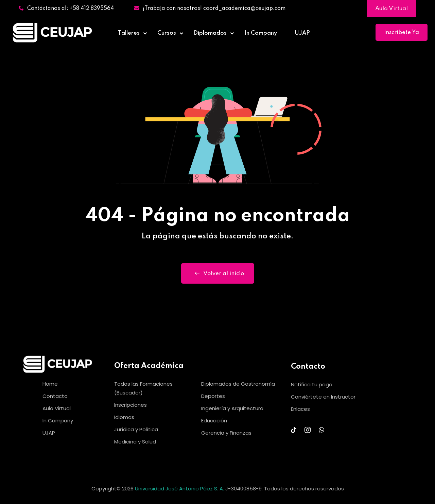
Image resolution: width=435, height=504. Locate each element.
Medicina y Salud (135, 442)
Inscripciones (130, 405)
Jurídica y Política (136, 429)
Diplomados (210, 33)
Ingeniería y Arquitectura (232, 408)
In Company (261, 33)
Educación (214, 421)
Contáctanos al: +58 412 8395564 (66, 9)
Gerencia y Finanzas (226, 433)
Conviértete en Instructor (323, 397)
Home (50, 384)
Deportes (213, 396)
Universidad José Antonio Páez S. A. (180, 489)
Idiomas (124, 417)
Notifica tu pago (312, 384)
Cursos (167, 33)
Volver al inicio (218, 273)
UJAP (302, 33)
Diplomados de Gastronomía (238, 384)
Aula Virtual (391, 9)
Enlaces (300, 409)
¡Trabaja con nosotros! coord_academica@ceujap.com (210, 9)
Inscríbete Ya (402, 32)
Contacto (55, 396)
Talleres (129, 33)
